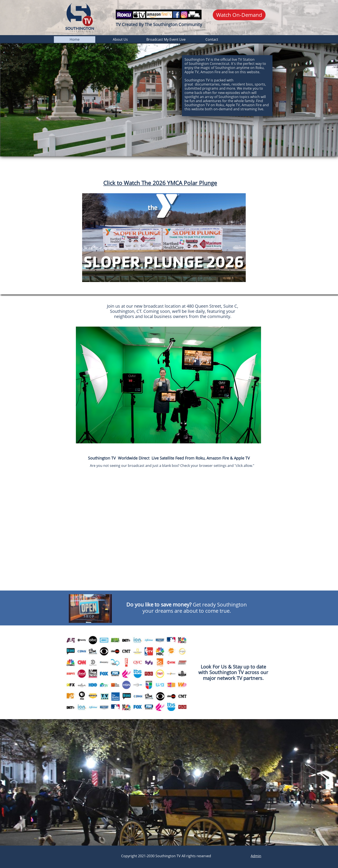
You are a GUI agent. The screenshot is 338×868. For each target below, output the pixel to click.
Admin (256, 856)
